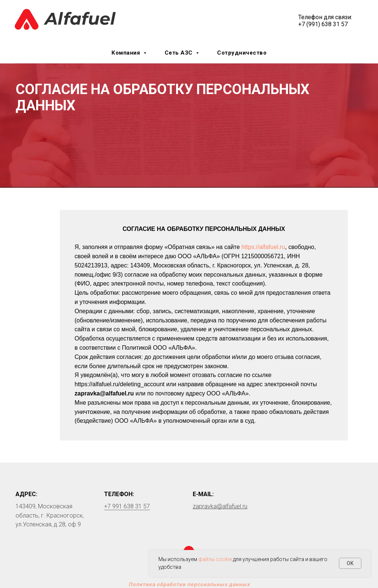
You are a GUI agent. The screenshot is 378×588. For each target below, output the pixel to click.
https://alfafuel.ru (263, 247)
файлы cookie (215, 559)
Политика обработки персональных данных (189, 584)
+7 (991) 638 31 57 (323, 24)
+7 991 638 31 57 (127, 506)
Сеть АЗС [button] (180, 53)
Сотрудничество (242, 53)
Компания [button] (127, 53)
